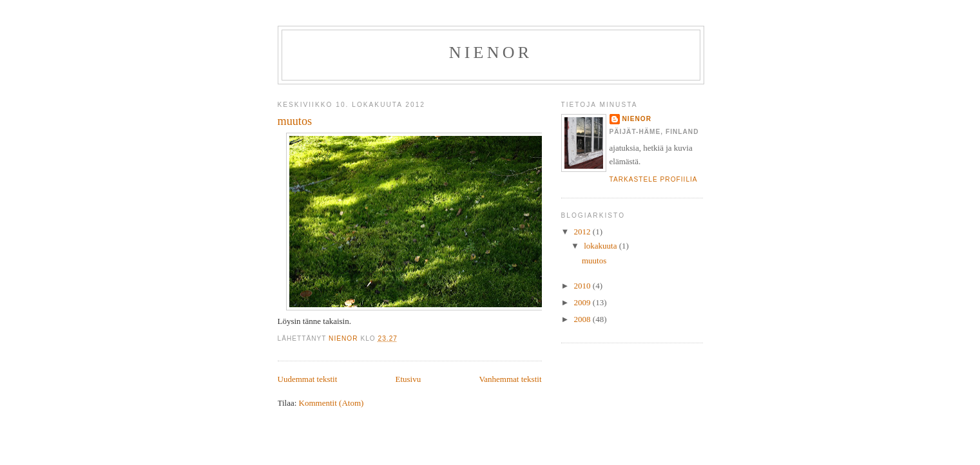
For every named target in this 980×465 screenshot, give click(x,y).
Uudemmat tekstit (308, 379)
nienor (637, 119)
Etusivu (408, 379)
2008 (583, 319)
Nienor (491, 52)
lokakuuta (601, 246)
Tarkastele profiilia (654, 179)
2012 (583, 232)
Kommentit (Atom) (331, 403)
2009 (583, 302)
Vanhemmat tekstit (510, 379)
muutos (295, 121)
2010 (583, 286)
